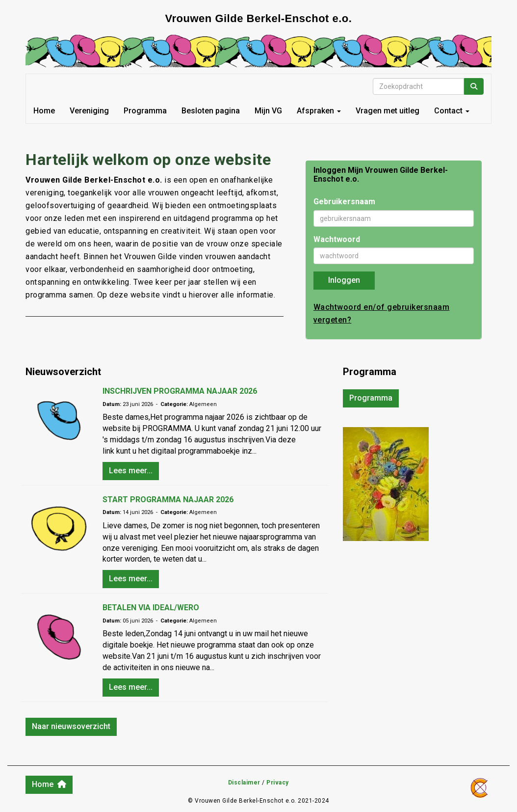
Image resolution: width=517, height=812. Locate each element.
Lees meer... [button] (131, 471)
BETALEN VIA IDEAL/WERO (151, 608)
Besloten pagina (211, 111)
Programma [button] (371, 398)
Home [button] (49, 784)
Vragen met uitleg (388, 111)
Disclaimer (244, 783)
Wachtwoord (337, 239)
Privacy (278, 783)
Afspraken (319, 111)
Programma (145, 111)
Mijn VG (268, 111)
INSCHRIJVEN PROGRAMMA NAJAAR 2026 (180, 391)
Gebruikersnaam (344, 202)
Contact (452, 111)
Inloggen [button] (344, 280)
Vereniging (89, 111)
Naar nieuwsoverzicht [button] (71, 726)
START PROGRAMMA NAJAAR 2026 (168, 500)
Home (44, 111)
